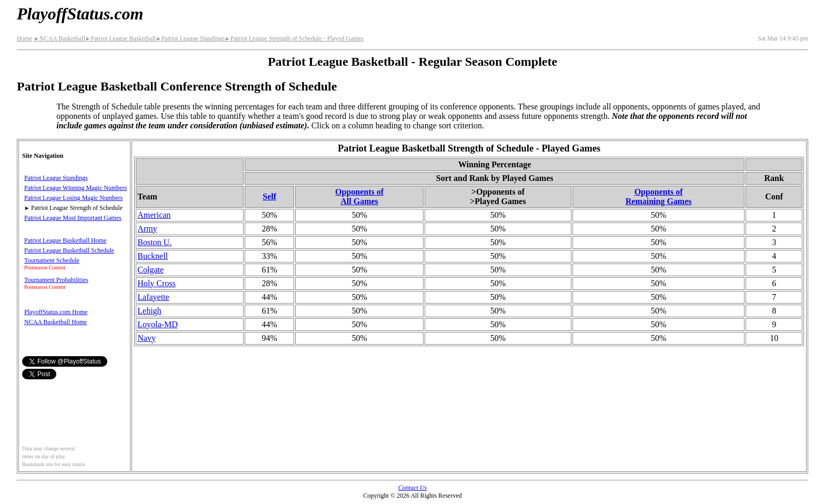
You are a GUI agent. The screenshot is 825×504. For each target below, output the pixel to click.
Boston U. (154, 242)
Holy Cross (156, 283)
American (154, 215)
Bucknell (153, 256)
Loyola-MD (157, 324)
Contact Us (413, 488)
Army (147, 229)
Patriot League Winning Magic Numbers (76, 188)
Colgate (150, 270)
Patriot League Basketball (120, 38)
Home (24, 38)
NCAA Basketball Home (56, 322)
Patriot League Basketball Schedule (69, 250)
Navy (147, 338)
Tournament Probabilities (56, 280)
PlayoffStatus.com (80, 14)
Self (269, 196)
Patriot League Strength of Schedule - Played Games (294, 38)
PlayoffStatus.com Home (56, 312)
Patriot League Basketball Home (65, 240)
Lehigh (149, 311)
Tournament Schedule (52, 260)
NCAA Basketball (59, 38)
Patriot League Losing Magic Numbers (73, 198)
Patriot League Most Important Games (73, 218)
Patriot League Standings (190, 38)
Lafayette (153, 297)
